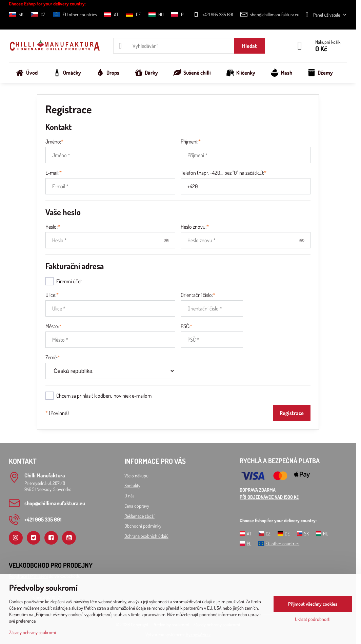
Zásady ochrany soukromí (33, 632)
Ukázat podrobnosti (313, 619)
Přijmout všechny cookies (313, 604)
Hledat (249, 46)
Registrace (292, 413)
